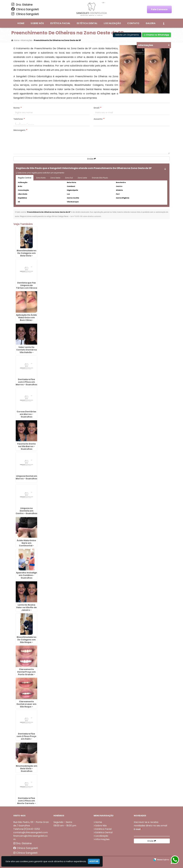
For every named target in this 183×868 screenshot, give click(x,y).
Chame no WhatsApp (156, 35)
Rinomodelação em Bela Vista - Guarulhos (27, 769)
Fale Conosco (159, 9)
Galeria (151, 23)
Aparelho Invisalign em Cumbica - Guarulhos (27, 575)
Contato (133, 23)
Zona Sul (69, 178)
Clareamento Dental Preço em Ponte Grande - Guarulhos (26, 673)
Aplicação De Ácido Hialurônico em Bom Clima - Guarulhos (26, 319)
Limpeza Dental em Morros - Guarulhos (26, 477)
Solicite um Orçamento (127, 35)
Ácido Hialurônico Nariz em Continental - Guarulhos (26, 544)
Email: (97, 108)
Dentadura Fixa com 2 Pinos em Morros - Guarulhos (26, 382)
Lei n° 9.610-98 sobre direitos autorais (86, 216)
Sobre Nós (37, 23)
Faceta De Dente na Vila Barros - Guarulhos (27, 446)
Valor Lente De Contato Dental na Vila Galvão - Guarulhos (27, 351)
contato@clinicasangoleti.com (31, 832)
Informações (102, 839)
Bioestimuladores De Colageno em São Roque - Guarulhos (27, 641)
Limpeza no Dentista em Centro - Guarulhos (26, 511)
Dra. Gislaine (22, 5)
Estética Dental (87, 23)
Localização (112, 23)
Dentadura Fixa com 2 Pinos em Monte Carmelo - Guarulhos (27, 802)
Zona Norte (41, 178)
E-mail (138, 829)
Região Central (25, 178)
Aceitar (94, 861)
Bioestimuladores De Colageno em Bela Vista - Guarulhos (27, 254)
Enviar (92, 159)
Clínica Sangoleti (25, 9)
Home (21, 23)
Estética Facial (60, 23)
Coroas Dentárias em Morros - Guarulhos (26, 414)
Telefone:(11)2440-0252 (27, 829)
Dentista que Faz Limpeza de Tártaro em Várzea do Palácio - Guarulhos (27, 288)
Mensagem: (20, 130)
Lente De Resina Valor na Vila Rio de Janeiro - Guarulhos (26, 609)
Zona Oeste (55, 178)
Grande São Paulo (100, 178)
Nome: (18, 108)
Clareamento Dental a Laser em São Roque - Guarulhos (26, 705)
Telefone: (19, 119)
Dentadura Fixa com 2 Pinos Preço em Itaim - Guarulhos (26, 738)
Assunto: (99, 119)
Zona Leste (82, 178)
